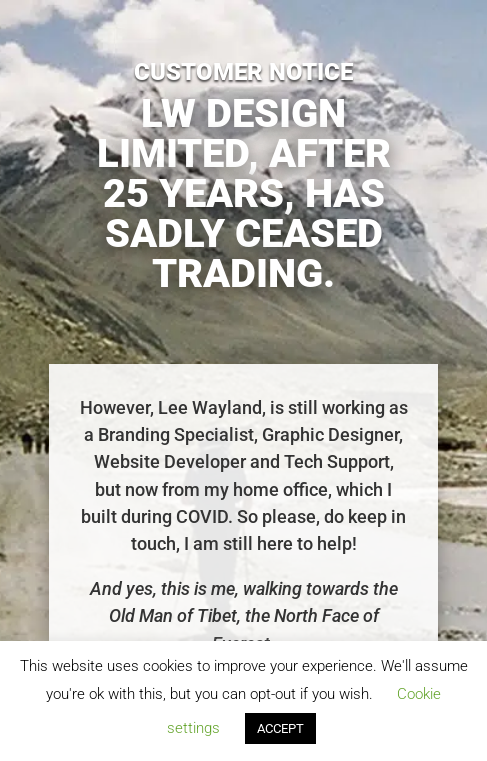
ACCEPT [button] (280, 728)
